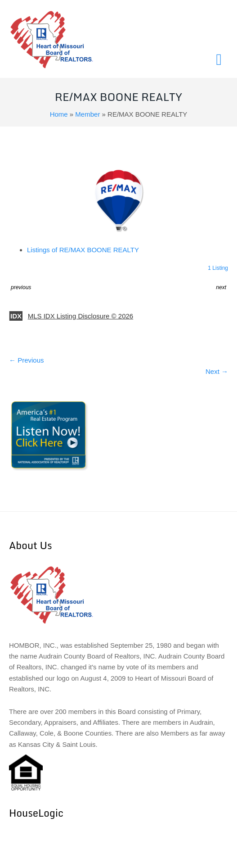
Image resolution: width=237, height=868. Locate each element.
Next (217, 371)
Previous (27, 360)
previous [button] (21, 287)
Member (87, 114)
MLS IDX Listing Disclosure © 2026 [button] (81, 316)
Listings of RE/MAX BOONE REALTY (83, 250)
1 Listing (218, 268)
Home (59, 114)
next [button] (221, 287)
